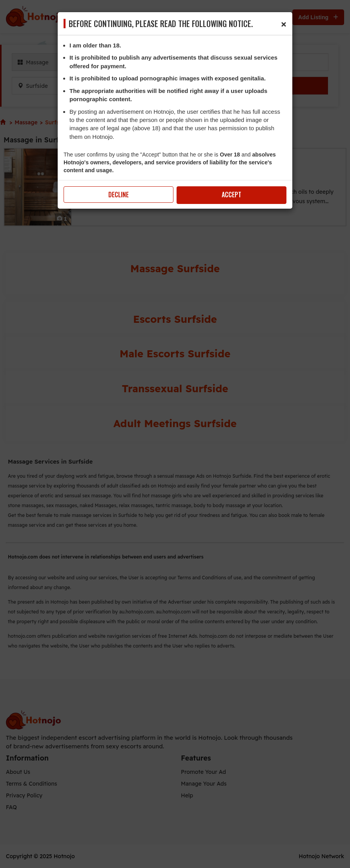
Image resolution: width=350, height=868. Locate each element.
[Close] (284, 23)
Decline (118, 195)
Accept (232, 195)
